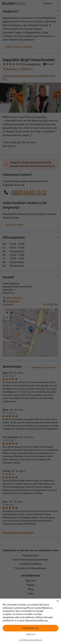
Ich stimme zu (30, 628)
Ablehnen (31, 634)
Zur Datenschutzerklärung (31, 640)
